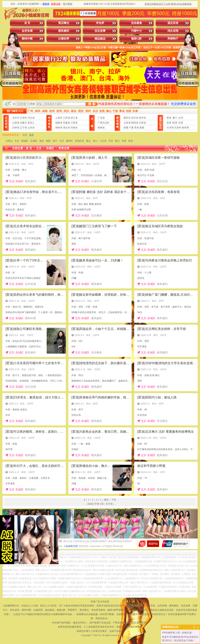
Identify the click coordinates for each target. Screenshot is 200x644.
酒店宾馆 (173, 23)
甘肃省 (142, 123)
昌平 (55, 141)
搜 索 (92, 104)
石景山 (9, 141)
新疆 (142, 128)
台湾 (181, 118)
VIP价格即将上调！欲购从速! (177, 633)
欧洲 (175, 123)
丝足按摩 (100, 31)
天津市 (23, 118)
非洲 (181, 123)
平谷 (111, 141)
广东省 (101, 118)
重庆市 (127, 118)
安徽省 (66, 123)
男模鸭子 (173, 39)
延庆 (131, 141)
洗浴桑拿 (137, 23)
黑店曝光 (64, 23)
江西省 (74, 123)
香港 (169, 118)
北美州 (178, 128)
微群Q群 (136, 39)
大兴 (62, 141)
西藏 (126, 128)
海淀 (42, 141)
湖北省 (66, 128)
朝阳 (48, 141)
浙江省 (74, 118)
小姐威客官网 (71, 546)
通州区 (69, 141)
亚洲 (169, 123)
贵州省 (142, 118)
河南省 (74, 128)
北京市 (16, 118)
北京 (25, 135)
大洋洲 (170, 128)
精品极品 (100, 39)
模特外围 (27, 39)
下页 (114, 500)
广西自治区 (104, 123)
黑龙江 (31, 123)
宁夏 (131, 128)
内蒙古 (23, 123)
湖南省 (59, 128)
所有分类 (64, 148)
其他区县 (79, 141)
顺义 (88, 141)
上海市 (59, 118)
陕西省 (135, 123)
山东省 (31, 128)
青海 (137, 128)
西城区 (25, 141)
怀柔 (124, 141)
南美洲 (185, 128)
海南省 (101, 128)
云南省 (127, 123)
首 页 (27, 23)
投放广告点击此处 (100, 602)
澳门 (175, 118)
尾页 (106, 500)
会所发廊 (27, 31)
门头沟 (103, 141)
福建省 (59, 123)
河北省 (31, 118)
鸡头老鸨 (173, 31)
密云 (117, 141)
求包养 (100, 23)
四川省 (135, 118)
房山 (95, 141)
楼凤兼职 (64, 31)
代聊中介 (137, 31)
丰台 (17, 141)
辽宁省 (23, 128)
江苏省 (66, 118)
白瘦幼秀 (64, 39)
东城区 (34, 141)
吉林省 (16, 128)
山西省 (16, 123)
